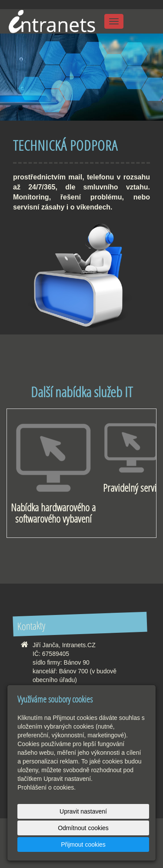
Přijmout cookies (83, 844)
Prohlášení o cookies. (47, 787)
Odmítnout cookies (83, 828)
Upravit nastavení (83, 811)
